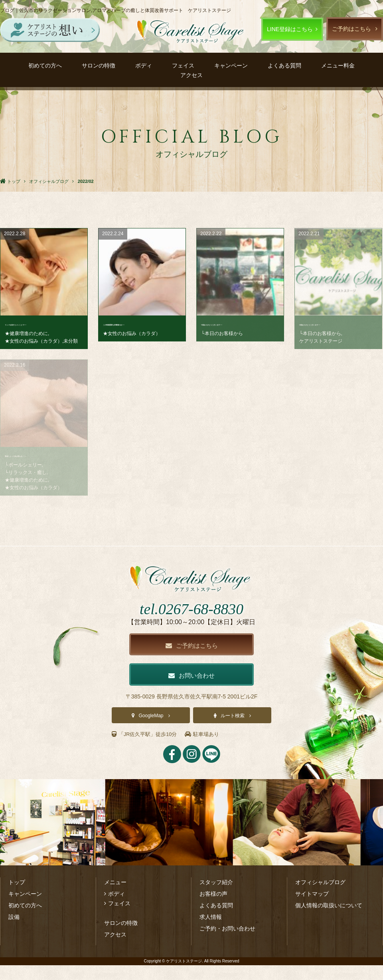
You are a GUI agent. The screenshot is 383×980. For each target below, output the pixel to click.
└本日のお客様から (222, 333)
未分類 (71, 341)
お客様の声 (213, 909)
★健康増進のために (26, 333)
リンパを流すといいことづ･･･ (42, 324)
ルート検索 (233, 731)
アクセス (191, 75)
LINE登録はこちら (290, 29)
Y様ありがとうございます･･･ (238, 324)
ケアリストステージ (321, 341)
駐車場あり (208, 749)
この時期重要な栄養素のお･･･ (141, 324)
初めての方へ (45, 65)
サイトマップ (312, 909)
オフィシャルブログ (320, 897)
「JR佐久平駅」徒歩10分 (147, 749)
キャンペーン (231, 65)
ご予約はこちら (351, 29)
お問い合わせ (191, 690)
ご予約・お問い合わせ (227, 943)
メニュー (115, 897)
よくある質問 (284, 65)
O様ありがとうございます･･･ (336, 324)
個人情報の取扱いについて (329, 920)
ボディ (144, 65)
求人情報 (211, 932)
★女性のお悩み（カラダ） (34, 341)
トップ (17, 897)
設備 (14, 932)
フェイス (183, 65)
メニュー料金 (338, 65)
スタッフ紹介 (216, 897)
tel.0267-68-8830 (191, 621)
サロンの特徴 (99, 65)
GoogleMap (151, 731)
